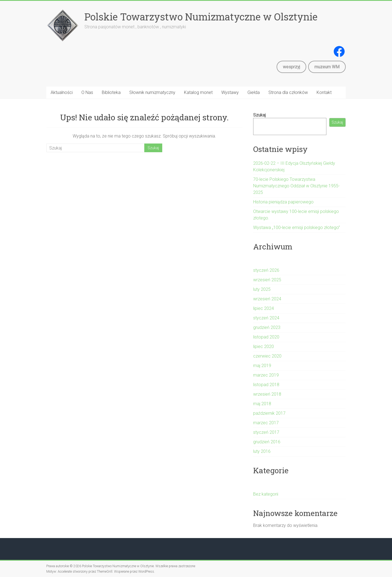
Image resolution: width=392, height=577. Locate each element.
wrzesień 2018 (267, 394)
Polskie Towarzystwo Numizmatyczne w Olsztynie (201, 17)
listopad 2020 (266, 337)
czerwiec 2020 (267, 356)
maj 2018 (262, 404)
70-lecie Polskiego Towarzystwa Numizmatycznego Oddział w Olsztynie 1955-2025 (296, 186)
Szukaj (259, 115)
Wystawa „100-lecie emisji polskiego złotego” (297, 228)
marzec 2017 (266, 423)
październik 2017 (269, 413)
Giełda (254, 92)
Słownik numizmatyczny (152, 92)
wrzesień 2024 (267, 299)
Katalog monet (198, 92)
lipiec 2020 (264, 346)
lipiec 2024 (264, 308)
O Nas (87, 92)
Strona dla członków (288, 92)
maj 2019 (262, 366)
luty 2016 (262, 451)
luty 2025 (262, 289)
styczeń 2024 (266, 318)
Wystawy (230, 92)
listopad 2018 (266, 385)
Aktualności (62, 92)
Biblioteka (111, 92)
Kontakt (324, 92)
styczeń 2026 (266, 270)
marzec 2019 (266, 375)
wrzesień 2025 (267, 280)
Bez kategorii (266, 494)
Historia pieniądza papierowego (283, 202)
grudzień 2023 (267, 327)
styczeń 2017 (266, 432)
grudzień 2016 (267, 442)
